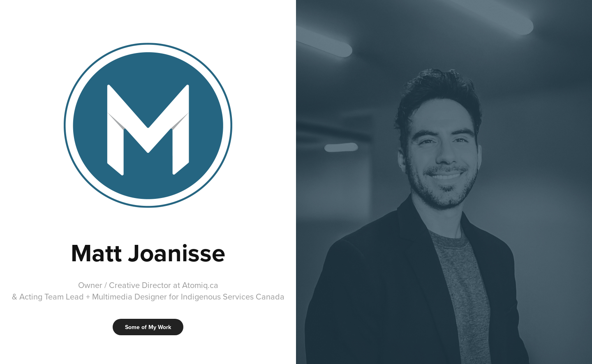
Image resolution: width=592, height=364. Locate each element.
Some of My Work (148, 327)
